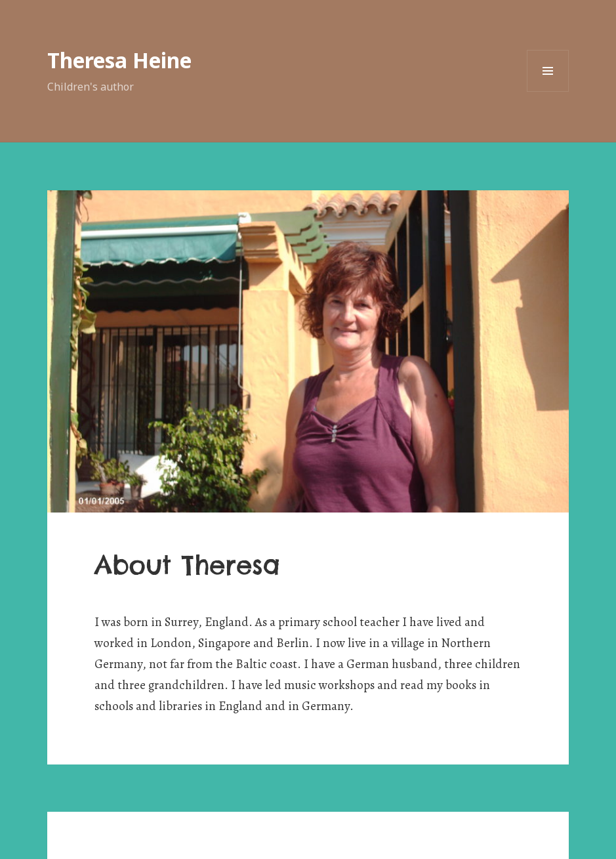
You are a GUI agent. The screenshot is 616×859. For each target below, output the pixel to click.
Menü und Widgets (548, 92)
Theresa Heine (119, 60)
